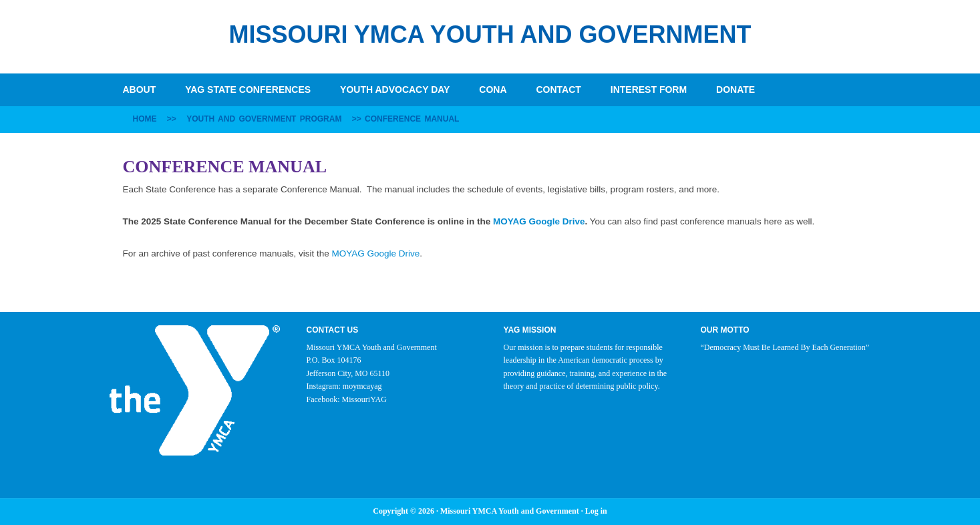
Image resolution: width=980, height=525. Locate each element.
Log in (596, 511)
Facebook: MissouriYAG (347, 399)
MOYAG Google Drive (539, 221)
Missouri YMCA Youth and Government (490, 34)
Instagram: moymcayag (344, 386)
